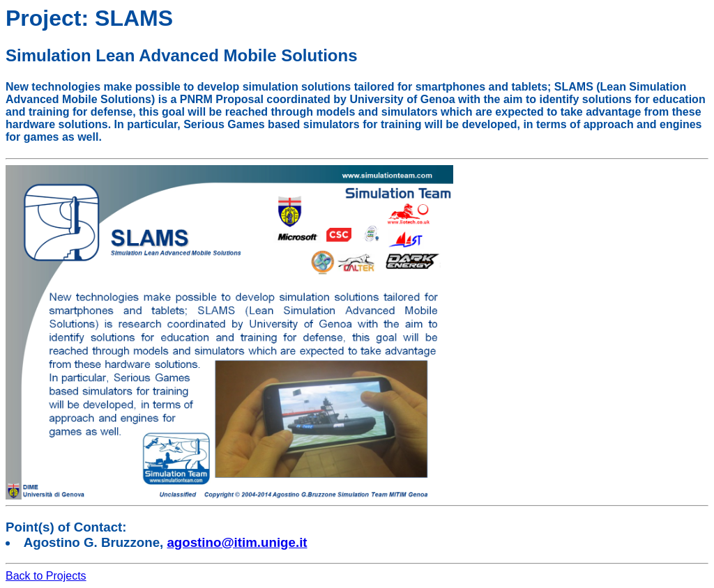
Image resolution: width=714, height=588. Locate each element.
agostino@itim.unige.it (237, 542)
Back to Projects (46, 576)
